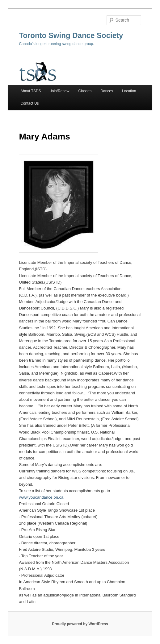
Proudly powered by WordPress (80, 624)
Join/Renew (60, 91)
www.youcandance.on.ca (41, 497)
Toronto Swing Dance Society (71, 35)
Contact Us (29, 103)
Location (129, 91)
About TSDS (31, 91)
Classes (85, 91)
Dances (107, 91)
